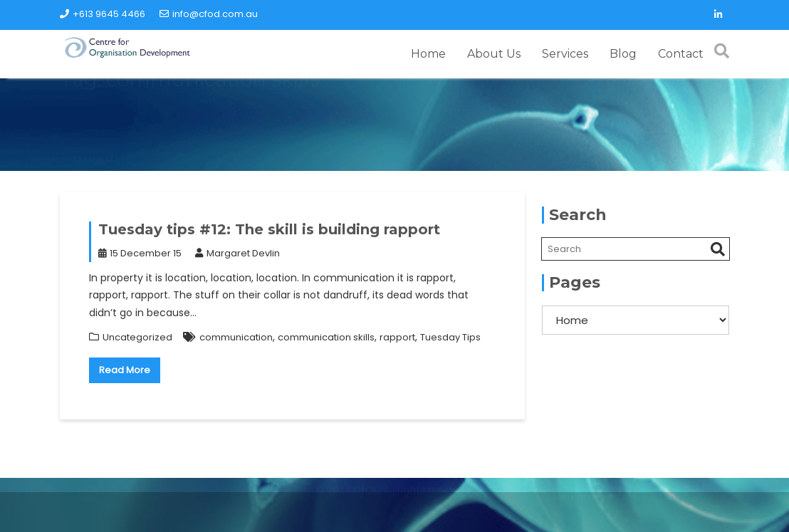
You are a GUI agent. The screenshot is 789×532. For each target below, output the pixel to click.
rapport (397, 337)
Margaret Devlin (237, 253)
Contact (681, 54)
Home (428, 54)
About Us (494, 54)
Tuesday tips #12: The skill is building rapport (269, 229)
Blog (623, 54)
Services (565, 54)
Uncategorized (137, 337)
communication (236, 337)
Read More (125, 370)
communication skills (326, 337)
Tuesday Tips (450, 337)
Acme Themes (660, 513)
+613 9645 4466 (103, 14)
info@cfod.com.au (209, 14)
